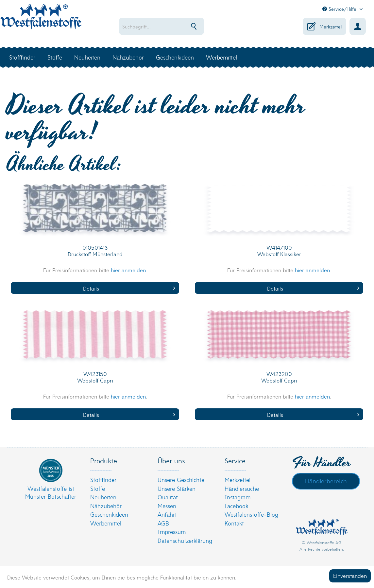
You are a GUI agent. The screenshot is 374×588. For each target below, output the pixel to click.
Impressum (172, 532)
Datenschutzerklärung (185, 540)
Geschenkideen (109, 514)
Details (129, 288)
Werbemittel (106, 523)
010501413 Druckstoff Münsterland (95, 251)
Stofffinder (103, 480)
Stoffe (98, 488)
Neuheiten (103, 497)
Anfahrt (167, 514)
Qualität (168, 497)
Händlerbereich (326, 481)
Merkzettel (238, 480)
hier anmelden (128, 270)
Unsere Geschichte (181, 480)
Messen (167, 506)
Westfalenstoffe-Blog (251, 514)
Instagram (238, 497)
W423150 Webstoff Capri (95, 377)
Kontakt (234, 523)
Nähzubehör (106, 506)
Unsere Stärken (177, 488)
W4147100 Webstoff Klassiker (279, 251)
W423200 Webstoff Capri (279, 377)
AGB (163, 523)
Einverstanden (350, 575)
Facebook (236, 506)
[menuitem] (171, 26)
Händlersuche (242, 488)
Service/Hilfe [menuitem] (340, 9)
